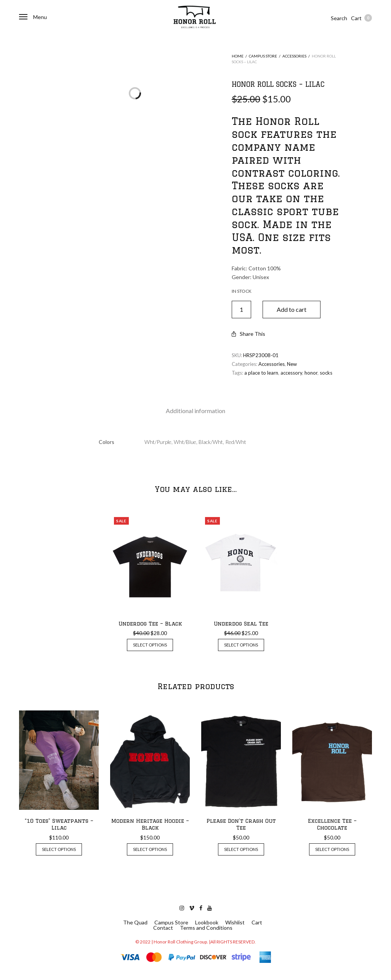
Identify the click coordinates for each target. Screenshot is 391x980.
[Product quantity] (241, 310)
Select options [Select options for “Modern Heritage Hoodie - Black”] (150, 849)
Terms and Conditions (206, 928)
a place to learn (261, 373)
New (292, 364)
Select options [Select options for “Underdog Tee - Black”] (150, 645)
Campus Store (263, 56)
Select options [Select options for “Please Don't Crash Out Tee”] (241, 849)
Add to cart (292, 309)
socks (326, 373)
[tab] (195, 411)
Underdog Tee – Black (150, 624)
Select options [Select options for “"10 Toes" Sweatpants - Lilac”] (59, 849)
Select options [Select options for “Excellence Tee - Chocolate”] (332, 849)
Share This (248, 334)
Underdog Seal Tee (241, 624)
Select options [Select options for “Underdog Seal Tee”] (241, 645)
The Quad (135, 923)
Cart (361, 18)
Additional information (195, 411)
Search (339, 18)
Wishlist (235, 923)
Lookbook (207, 923)
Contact (163, 928)
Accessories (294, 56)
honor (311, 373)
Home (238, 56)
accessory (291, 373)
